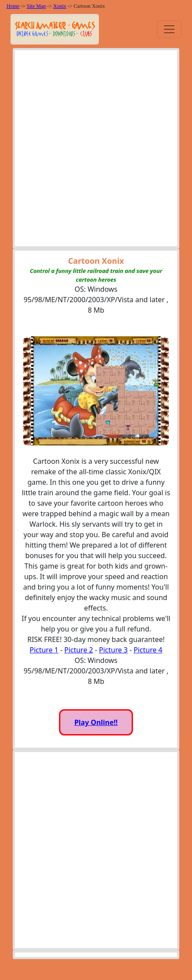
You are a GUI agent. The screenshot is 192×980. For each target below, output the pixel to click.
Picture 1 (44, 650)
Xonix (60, 6)
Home (13, 6)
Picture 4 (148, 650)
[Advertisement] (96, 150)
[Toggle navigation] (169, 29)
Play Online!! (96, 722)
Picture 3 (113, 650)
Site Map (36, 6)
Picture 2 (79, 650)
